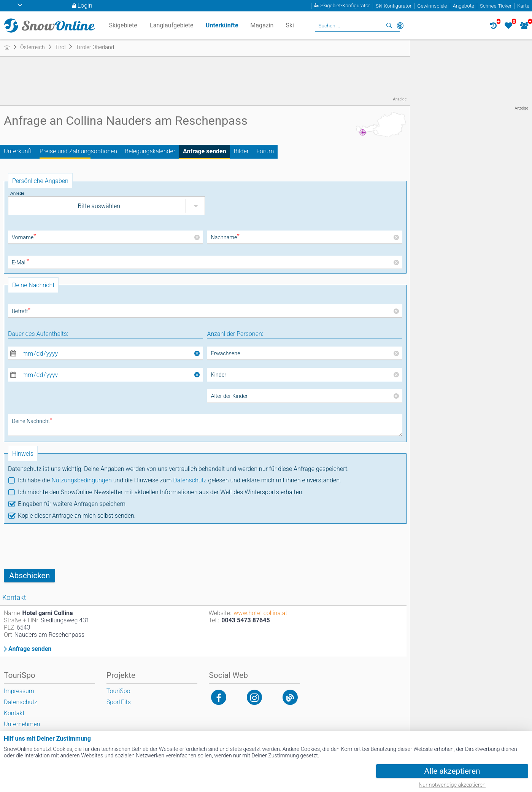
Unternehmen (22, 724)
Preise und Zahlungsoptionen (78, 151)
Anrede (17, 193)
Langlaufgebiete (172, 25)
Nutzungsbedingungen (82, 480)
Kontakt (14, 713)
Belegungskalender (150, 151)
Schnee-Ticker (496, 6)
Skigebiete (123, 25)
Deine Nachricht (32, 421)
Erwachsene (225, 354)
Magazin (262, 25)
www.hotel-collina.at (260, 613)
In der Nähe (400, 25)
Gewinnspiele (432, 6)
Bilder (241, 151)
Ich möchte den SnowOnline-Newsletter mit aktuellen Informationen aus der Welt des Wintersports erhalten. (161, 492)
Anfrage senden (205, 151)
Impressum (19, 691)
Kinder (218, 375)
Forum (265, 151)
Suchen (389, 25)
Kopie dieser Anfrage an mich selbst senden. (77, 516)
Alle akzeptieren (452, 771)
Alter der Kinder (229, 396)
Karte (523, 6)
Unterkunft (18, 151)
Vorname (24, 238)
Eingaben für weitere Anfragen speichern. (72, 504)
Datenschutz (190, 480)
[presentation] (62, 546)
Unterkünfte (222, 25)
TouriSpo (118, 691)
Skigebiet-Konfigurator (345, 6)
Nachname (225, 238)
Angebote (464, 6)
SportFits (119, 702)
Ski (290, 25)
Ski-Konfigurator (394, 6)
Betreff (21, 311)
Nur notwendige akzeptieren (452, 785)
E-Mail (20, 263)
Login (85, 6)
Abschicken (29, 576)
